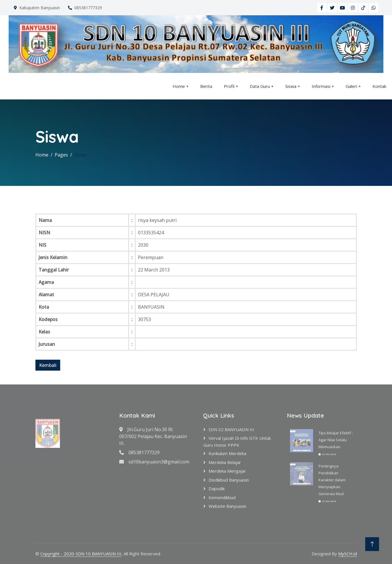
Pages (61, 155)
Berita (206, 86)
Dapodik (217, 488)
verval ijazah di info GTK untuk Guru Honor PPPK (237, 442)
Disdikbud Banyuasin (229, 480)
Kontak (379, 86)
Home (179, 86)
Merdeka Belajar (225, 462)
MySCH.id (348, 554)
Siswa (291, 86)
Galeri (351, 86)
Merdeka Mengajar (227, 471)
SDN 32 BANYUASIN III (231, 429)
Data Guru (260, 86)
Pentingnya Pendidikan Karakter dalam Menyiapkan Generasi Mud (332, 480)
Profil (229, 86)
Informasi (321, 86)
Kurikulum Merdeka (227, 453)
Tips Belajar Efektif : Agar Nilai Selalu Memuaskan (336, 440)
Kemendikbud (222, 497)
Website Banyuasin (227, 506)
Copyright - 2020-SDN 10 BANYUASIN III (81, 554)
